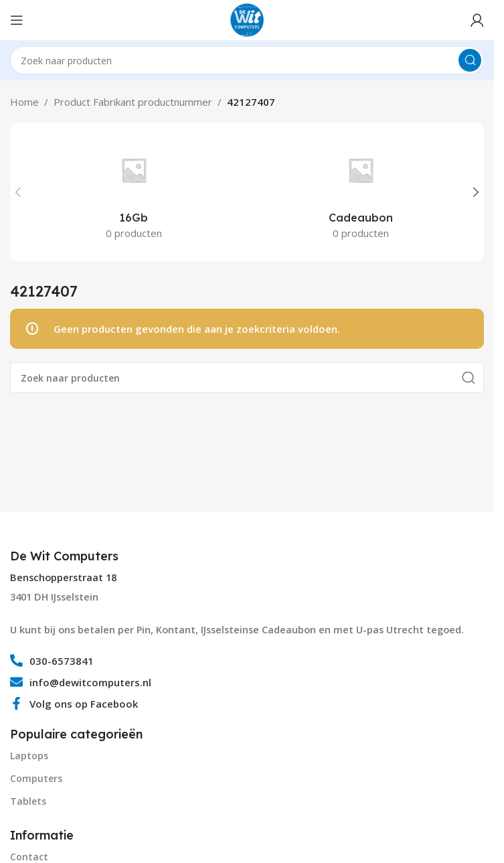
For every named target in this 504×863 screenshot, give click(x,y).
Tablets (28, 801)
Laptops (29, 756)
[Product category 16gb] (134, 192)
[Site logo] (247, 19)
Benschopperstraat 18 (63, 577)
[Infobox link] (66, 556)
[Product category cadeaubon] (360, 192)
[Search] (247, 60)
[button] (18, 192)
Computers (36, 778)
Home (24, 102)
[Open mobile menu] (17, 20)
